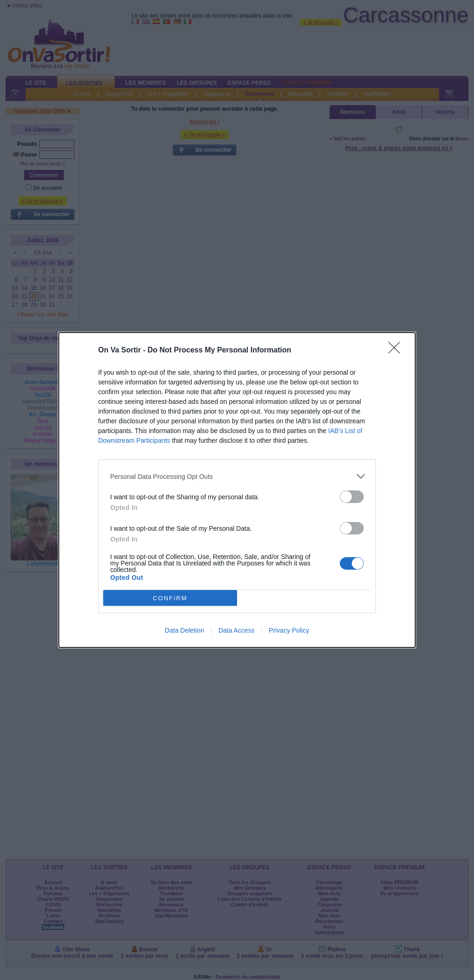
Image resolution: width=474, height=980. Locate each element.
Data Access (237, 630)
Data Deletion (184, 630)
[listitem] (237, 476)
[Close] (397, 351)
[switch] (352, 497)
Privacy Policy (289, 630)
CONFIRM (170, 598)
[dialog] (237, 490)
